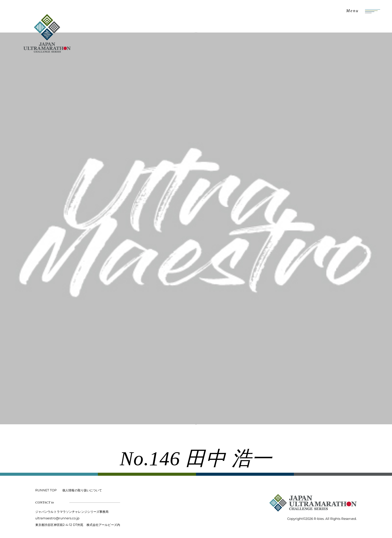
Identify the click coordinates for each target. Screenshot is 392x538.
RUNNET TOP (46, 490)
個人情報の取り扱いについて (82, 490)
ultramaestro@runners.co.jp (57, 518)
